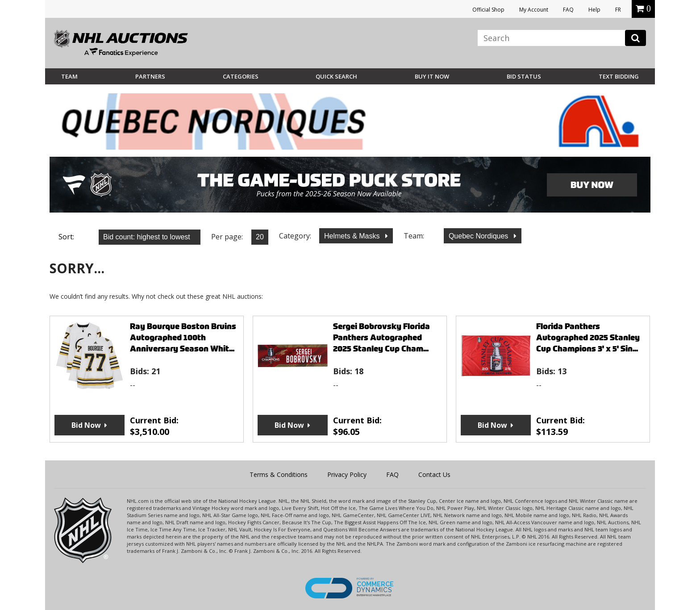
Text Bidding (619, 76)
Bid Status (524, 76)
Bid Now (86, 425)
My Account (534, 10)
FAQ (568, 10)
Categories (241, 76)
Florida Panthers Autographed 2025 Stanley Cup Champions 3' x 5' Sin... (588, 337)
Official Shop (488, 10)
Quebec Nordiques (479, 236)
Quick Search (336, 76)
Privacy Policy (347, 474)
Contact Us (434, 474)
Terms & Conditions (279, 474)
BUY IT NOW (432, 76)
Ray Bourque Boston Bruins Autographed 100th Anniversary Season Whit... (183, 337)
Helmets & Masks (353, 236)
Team (69, 76)
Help (594, 10)
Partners (150, 76)
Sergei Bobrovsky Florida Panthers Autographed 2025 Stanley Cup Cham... (381, 337)
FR (618, 10)
